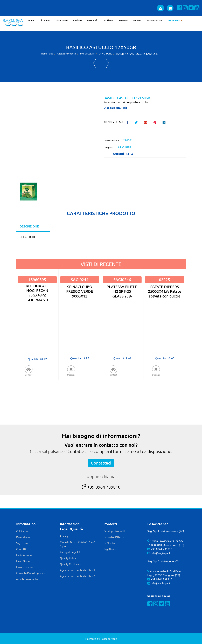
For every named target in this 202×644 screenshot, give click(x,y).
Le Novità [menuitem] (92, 20)
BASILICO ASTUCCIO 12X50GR (137, 54)
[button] (57, 139)
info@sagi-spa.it (161, 553)
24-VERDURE (105, 54)
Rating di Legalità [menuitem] (70, 552)
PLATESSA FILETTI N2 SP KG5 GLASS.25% (122, 291)
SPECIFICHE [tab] (28, 237)
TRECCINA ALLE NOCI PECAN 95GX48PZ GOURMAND (37, 293)
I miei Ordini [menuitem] (23, 561)
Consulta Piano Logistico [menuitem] (31, 573)
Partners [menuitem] (123, 20)
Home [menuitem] (31, 20)
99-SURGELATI (87, 54)
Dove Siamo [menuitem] (62, 20)
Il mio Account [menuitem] (25, 555)
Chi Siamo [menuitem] (45, 20)
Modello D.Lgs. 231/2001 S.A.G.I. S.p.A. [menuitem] (79, 544)
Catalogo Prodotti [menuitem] (114, 531)
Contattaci (101, 463)
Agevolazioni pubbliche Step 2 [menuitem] (77, 576)
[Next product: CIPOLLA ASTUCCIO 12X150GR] (107, 63)
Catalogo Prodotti (67, 54)
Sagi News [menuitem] (22, 543)
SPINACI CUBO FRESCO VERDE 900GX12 (80, 291)
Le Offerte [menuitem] (108, 20)
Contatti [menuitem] (137, 20)
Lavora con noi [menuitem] (25, 567)
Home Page (47, 54)
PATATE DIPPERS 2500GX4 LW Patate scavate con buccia (165, 291)
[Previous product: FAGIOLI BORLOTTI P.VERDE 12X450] (95, 63)
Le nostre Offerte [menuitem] (114, 537)
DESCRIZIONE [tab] (29, 226)
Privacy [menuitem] (64, 536)
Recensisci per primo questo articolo (126, 102)
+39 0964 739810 (101, 487)
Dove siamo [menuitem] (23, 537)
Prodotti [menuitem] (77, 20)
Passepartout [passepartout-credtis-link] (109, 639)
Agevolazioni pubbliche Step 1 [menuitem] (77, 570)
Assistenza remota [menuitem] (27, 579)
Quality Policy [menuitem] (68, 558)
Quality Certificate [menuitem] (71, 564)
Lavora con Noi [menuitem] (155, 20)
